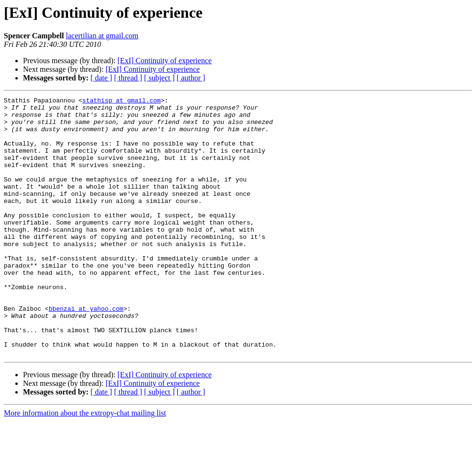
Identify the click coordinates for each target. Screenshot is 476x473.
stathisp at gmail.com (122, 101)
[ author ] (191, 78)
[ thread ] (128, 78)
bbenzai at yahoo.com (86, 351)
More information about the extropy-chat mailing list (85, 465)
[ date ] (101, 78)
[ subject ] (159, 78)
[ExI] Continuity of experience (164, 61)
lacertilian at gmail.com (102, 36)
